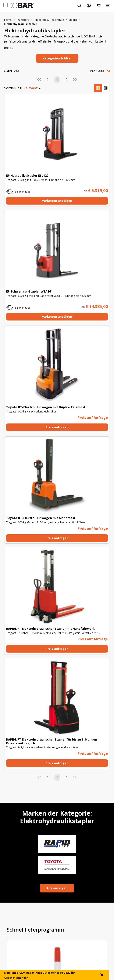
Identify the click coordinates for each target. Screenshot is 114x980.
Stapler (73, 20)
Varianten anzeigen (57, 201)
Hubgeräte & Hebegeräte (49, 20)
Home (8, 20)
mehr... (9, 48)
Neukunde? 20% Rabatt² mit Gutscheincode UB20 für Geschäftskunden (55, 975)
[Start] (19, 5)
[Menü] (108, 5)
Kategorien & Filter (57, 58)
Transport (23, 20)
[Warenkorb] (99, 5)
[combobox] (23, 88)
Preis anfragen (57, 427)
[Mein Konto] (89, 5)
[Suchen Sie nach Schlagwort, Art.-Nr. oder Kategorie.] (79, 5)
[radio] (98, 88)
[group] (102, 88)
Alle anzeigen (57, 888)
